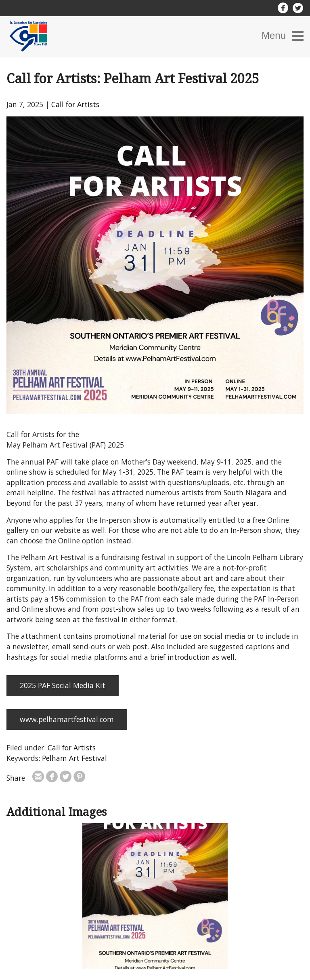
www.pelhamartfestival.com (67, 719)
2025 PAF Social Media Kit (63, 685)
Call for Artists (75, 104)
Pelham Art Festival (74, 758)
